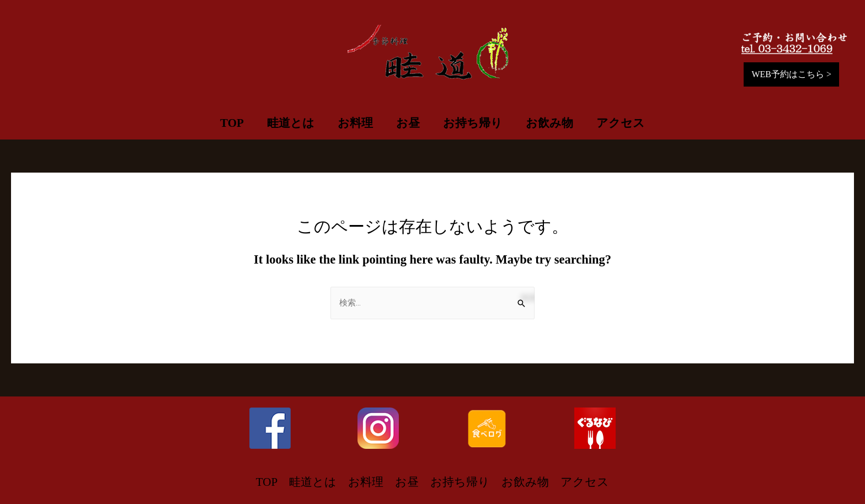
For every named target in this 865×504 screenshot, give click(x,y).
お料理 (355, 123)
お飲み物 (549, 123)
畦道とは (291, 123)
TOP (232, 123)
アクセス (621, 123)
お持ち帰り (473, 123)
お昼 (408, 123)
